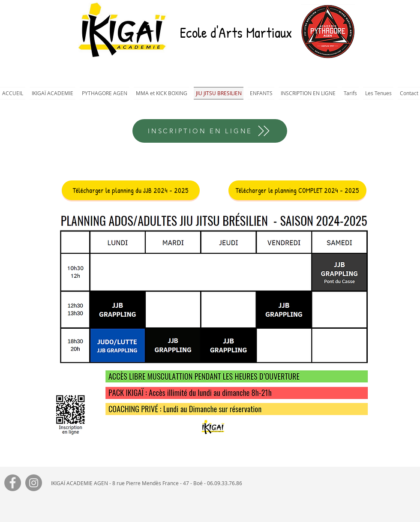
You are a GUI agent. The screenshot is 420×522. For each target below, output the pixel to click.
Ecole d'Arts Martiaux (236, 33)
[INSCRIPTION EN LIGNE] (210, 131)
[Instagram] (34, 483)
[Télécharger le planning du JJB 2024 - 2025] (131, 190)
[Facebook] (13, 483)
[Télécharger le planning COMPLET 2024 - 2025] (297, 190)
